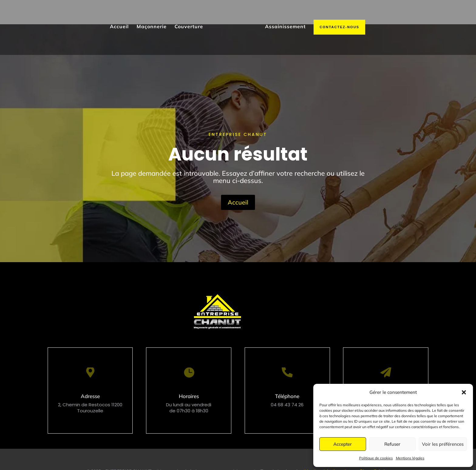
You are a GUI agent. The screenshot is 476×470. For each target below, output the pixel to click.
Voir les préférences (443, 444)
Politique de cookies (376, 458)
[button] (464, 392)
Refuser (392, 444)
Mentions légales (410, 458)
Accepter (343, 444)
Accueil (238, 178)
